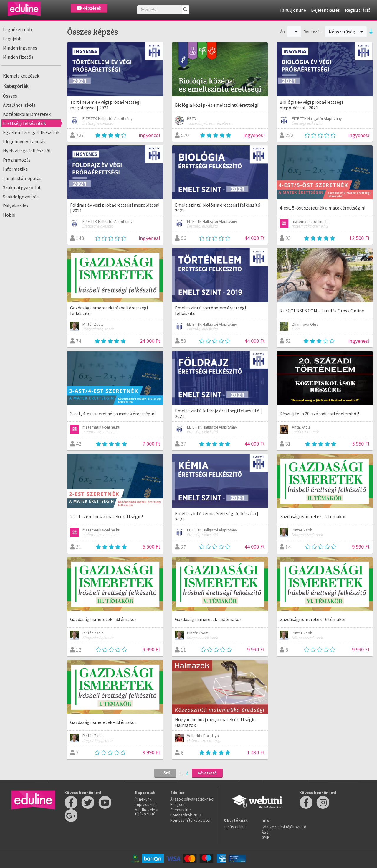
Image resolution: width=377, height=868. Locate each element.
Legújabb (12, 39)
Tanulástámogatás (22, 178)
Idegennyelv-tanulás (24, 141)
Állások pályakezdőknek (192, 799)
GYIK (266, 837)
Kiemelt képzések (21, 76)
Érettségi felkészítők (24, 123)
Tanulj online (293, 10)
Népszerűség (346, 32)
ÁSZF (266, 832)
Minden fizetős (18, 57)
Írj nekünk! (144, 799)
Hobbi (9, 215)
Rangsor (178, 804)
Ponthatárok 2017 (186, 815)
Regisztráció (358, 10)
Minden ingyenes (20, 48)
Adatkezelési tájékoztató (147, 812)
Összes (10, 96)
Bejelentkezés (325, 10)
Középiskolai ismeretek (27, 114)
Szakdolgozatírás (21, 197)
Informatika (15, 169)
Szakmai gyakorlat (22, 187)
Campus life (181, 810)
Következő (207, 773)
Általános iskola (19, 105)
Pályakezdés (16, 206)
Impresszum (146, 804)
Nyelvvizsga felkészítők (27, 151)
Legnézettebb (17, 29)
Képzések (89, 8)
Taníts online (235, 827)
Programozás (17, 160)
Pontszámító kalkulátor (191, 820)
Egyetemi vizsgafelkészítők (31, 132)
